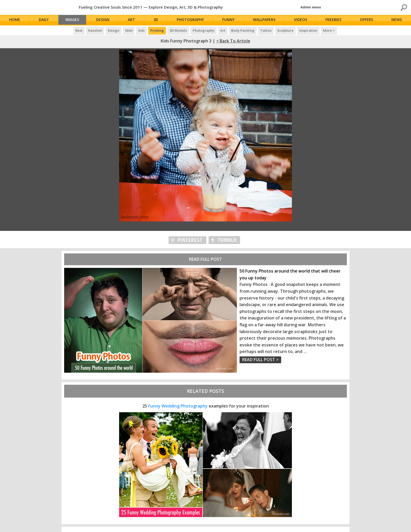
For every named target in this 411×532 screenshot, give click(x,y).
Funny (230, 20)
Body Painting (243, 30)
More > (329, 30)
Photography (192, 20)
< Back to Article (233, 41)
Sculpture (285, 30)
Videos (302, 20)
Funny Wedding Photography (178, 406)
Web (129, 30)
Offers (367, 20)
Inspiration (308, 30)
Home (15, 20)
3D (158, 20)
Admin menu (311, 7)
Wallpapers (266, 20)
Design (105, 20)
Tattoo (266, 30)
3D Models (178, 30)
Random (95, 30)
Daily (44, 20)
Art (134, 20)
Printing (157, 30)
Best (79, 30)
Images (74, 20)
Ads (141, 30)
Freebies (334, 20)
